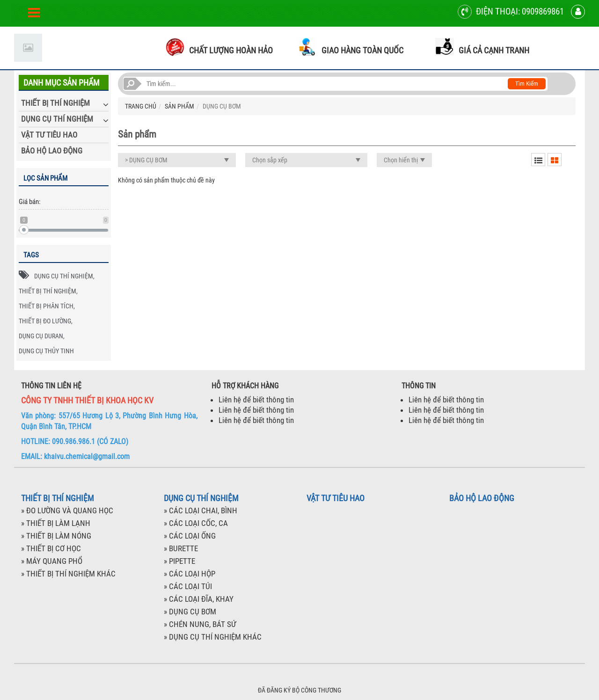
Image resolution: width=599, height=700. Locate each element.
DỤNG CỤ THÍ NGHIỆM (57, 119)
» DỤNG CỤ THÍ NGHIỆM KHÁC (213, 637)
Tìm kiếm (527, 84)
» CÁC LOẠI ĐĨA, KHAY (199, 599)
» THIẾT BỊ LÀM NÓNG (56, 536)
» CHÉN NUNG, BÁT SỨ (200, 624)
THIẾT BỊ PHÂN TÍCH (46, 306)
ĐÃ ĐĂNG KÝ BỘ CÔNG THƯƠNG (299, 690)
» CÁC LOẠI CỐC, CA (196, 523)
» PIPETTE (179, 561)
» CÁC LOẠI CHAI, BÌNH (201, 510)
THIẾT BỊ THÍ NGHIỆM (55, 103)
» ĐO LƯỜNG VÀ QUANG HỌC (67, 510)
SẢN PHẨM (179, 106)
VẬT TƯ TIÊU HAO (49, 135)
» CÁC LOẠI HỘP (190, 574)
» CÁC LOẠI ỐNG (190, 536)
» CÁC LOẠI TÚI (188, 586)
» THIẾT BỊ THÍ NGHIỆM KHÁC (68, 574)
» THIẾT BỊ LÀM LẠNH (56, 523)
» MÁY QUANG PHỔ (52, 561)
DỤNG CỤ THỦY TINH (46, 351)
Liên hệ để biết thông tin (256, 400)
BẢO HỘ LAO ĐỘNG (52, 151)
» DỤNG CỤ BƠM (190, 612)
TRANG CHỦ (141, 106)
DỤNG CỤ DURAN (41, 336)
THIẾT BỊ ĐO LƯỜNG (45, 321)
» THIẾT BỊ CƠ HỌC (51, 548)
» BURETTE (181, 548)
